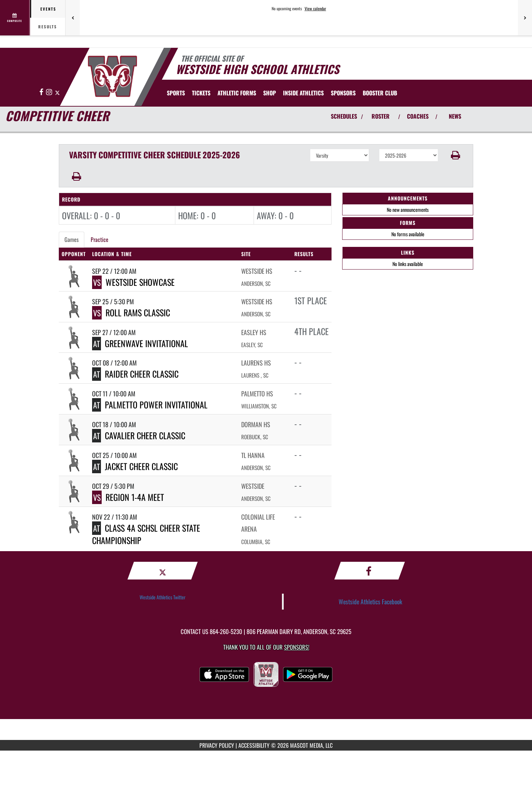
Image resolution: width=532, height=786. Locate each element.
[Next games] (525, 18)
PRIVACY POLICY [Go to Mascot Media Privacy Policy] (217, 745)
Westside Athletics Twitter (163, 597)
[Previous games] (73, 18)
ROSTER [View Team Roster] (381, 116)
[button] (456, 155)
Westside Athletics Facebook (370, 601)
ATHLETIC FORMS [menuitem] (237, 93)
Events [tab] (48, 9)
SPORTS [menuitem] (176, 93)
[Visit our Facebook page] (42, 92)
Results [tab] (48, 27)
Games (72, 239)
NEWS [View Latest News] (455, 116)
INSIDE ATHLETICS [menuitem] (303, 93)
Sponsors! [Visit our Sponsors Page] (297, 647)
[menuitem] (201, 93)
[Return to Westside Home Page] (112, 76)
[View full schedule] (15, 18)
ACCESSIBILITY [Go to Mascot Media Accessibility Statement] (254, 745)
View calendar (315, 9)
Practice (100, 239)
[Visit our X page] (57, 92)
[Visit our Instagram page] (50, 92)
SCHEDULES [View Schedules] (344, 116)
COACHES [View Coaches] (418, 116)
